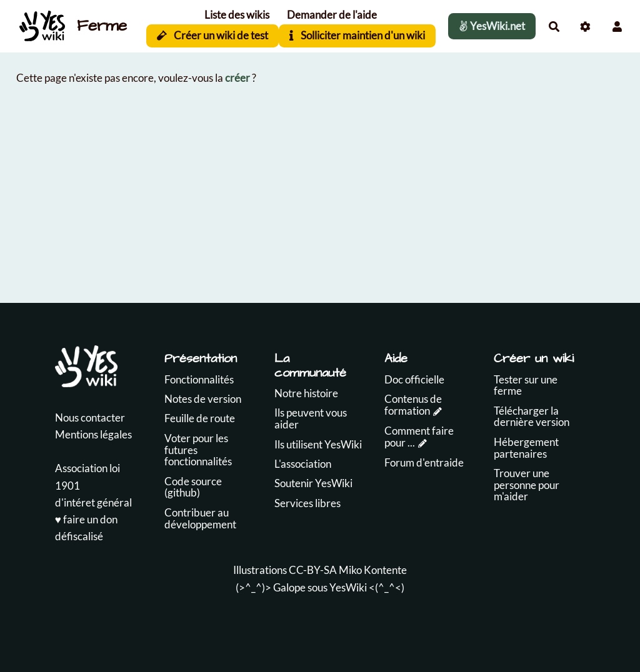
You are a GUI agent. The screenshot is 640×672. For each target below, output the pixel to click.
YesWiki (348, 587)
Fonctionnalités (199, 379)
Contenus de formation (413, 405)
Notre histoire (306, 393)
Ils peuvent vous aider (311, 418)
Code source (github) (193, 487)
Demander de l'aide (332, 15)
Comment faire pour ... (419, 437)
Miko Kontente (373, 570)
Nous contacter (90, 418)
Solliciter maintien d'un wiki (357, 35)
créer (237, 78)
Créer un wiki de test (213, 35)
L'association (303, 464)
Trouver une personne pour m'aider (527, 485)
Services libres (307, 503)
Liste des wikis (237, 15)
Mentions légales (93, 434)
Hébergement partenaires (526, 448)
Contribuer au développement (200, 518)
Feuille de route (200, 418)
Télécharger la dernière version (532, 417)
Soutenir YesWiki (313, 483)
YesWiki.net (492, 26)
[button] (617, 27)
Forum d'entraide (424, 462)
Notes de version (203, 399)
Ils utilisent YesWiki (318, 444)
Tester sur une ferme (526, 385)
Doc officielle (414, 379)
